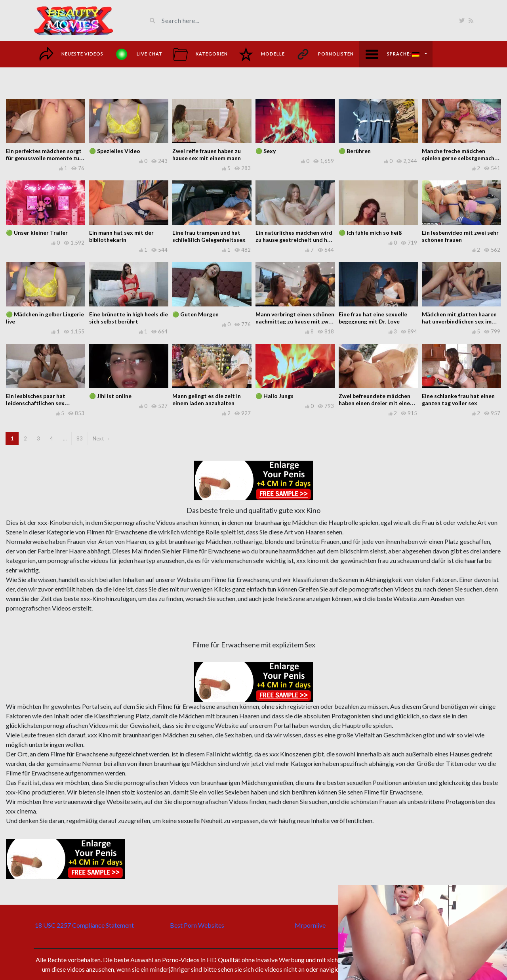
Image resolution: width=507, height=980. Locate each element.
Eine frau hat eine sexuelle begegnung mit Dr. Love (373, 318)
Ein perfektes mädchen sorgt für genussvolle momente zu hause (44, 158)
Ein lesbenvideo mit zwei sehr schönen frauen (460, 236)
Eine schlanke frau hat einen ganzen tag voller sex (458, 399)
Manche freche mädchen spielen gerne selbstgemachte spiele (461, 158)
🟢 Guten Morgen (195, 314)
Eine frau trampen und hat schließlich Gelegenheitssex (209, 236)
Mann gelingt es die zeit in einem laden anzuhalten (207, 399)
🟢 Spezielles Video (115, 151)
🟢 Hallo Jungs (274, 396)
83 (80, 438)
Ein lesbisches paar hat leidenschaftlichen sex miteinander (36, 403)
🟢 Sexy (266, 151)
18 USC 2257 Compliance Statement (84, 925)
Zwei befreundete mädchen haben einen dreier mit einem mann (377, 403)
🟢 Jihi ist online (110, 396)
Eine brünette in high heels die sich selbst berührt (129, 318)
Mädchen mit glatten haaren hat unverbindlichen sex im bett (459, 321)
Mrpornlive (310, 925)
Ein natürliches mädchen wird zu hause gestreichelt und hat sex (294, 240)
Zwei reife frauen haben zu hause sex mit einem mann (207, 154)
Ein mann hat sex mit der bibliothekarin (121, 236)
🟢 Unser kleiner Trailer (37, 233)
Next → (101, 438)
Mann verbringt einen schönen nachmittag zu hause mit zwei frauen (295, 321)
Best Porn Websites (197, 925)
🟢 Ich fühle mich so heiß (370, 233)
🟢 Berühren (355, 151)
